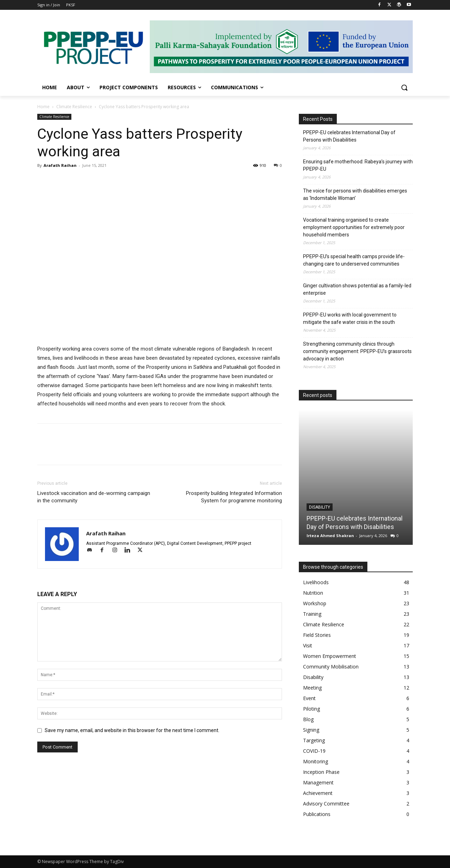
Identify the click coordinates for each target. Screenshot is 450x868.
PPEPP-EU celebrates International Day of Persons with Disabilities (349, 136)
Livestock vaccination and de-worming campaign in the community (94, 497)
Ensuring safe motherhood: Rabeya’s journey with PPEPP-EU (358, 165)
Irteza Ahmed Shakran (330, 536)
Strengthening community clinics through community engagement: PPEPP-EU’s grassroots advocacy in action (357, 351)
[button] (404, 87)
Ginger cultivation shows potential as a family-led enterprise (357, 289)
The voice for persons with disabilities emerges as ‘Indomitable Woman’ (355, 194)
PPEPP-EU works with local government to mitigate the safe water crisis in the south (350, 318)
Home (43, 107)
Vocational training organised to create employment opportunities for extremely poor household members (354, 227)
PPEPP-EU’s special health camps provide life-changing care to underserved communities (354, 260)
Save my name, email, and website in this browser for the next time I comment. (132, 730)
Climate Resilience (74, 107)
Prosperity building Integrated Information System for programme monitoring (234, 497)
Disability (320, 507)
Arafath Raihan (60, 165)
